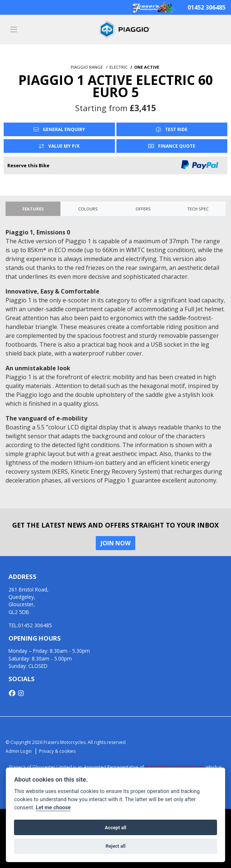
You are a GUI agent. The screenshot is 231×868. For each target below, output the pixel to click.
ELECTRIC (118, 67)
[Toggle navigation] (14, 30)
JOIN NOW (115, 543)
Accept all (115, 828)
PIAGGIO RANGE (87, 67)
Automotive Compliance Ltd (174, 767)
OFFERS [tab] (143, 209)
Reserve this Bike (28, 165)
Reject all (115, 846)
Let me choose (53, 808)
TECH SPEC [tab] (198, 209)
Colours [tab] (88, 209)
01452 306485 (206, 7)
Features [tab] (33, 209)
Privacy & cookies (57, 751)
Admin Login (19, 751)
